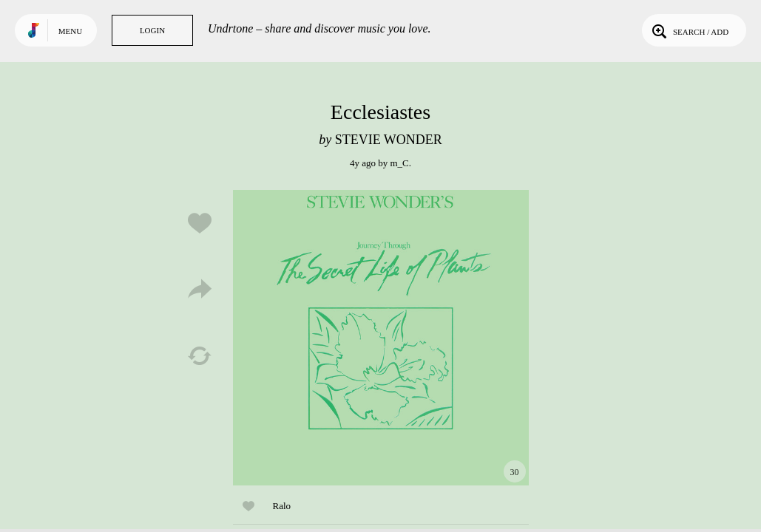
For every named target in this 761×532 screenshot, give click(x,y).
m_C (399, 163)
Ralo (282, 506)
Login (152, 30)
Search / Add (689, 30)
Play (381, 338)
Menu (70, 31)
